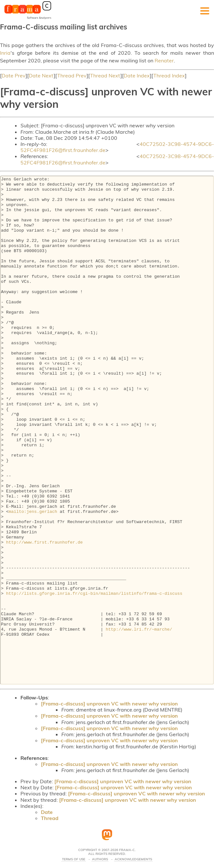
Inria (5, 53)
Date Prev (14, 76)
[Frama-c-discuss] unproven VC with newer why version (109, 704)
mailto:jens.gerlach (33, 512)
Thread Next (105, 76)
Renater (164, 60)
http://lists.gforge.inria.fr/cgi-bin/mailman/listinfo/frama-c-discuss (94, 594)
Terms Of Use (74, 859)
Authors (100, 859)
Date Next (41, 76)
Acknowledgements (133, 859)
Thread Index (169, 76)
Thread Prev (72, 76)
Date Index (137, 76)
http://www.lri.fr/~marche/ (139, 630)
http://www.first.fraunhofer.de (44, 543)
